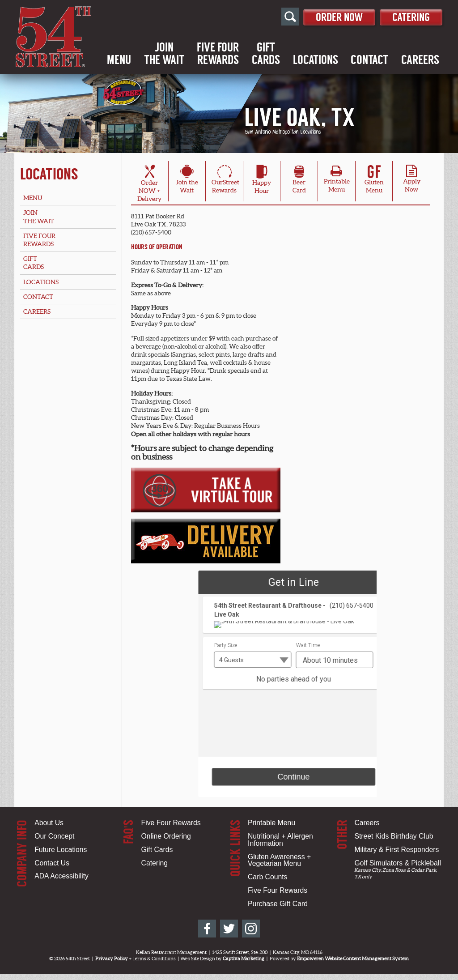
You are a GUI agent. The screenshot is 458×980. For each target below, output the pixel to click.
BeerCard (299, 180)
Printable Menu (271, 823)
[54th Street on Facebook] (207, 929)
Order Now (325, 16)
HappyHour (262, 181)
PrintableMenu (337, 181)
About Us (49, 823)
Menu (119, 60)
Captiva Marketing (244, 959)
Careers (420, 60)
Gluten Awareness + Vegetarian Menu (279, 860)
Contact (369, 60)
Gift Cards (157, 850)
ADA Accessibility (61, 876)
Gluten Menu (374, 180)
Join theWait (187, 180)
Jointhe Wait (164, 54)
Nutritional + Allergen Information (280, 840)
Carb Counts (267, 877)
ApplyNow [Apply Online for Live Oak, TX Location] (412, 181)
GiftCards (266, 54)
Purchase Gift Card (278, 904)
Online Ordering (166, 836)
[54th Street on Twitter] (229, 929)
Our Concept (54, 836)
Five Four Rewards (171, 823)
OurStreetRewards (225, 180)
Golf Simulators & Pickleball (397, 863)
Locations (316, 60)
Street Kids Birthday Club (394, 836)
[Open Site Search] (270, 17)
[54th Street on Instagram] (251, 929)
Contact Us (52, 863)
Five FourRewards (218, 54)
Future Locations (61, 850)
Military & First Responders (397, 850)
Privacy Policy (112, 959)
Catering (407, 16)
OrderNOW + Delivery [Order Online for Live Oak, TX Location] (149, 185)
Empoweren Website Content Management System (353, 959)
